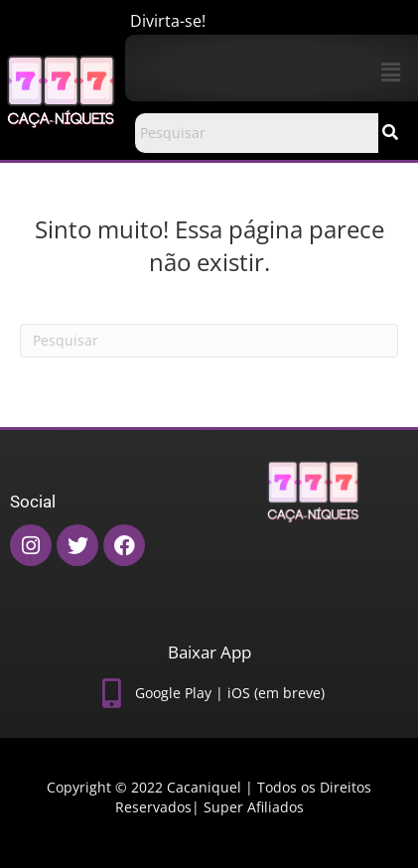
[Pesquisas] (209, 341)
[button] (391, 72)
